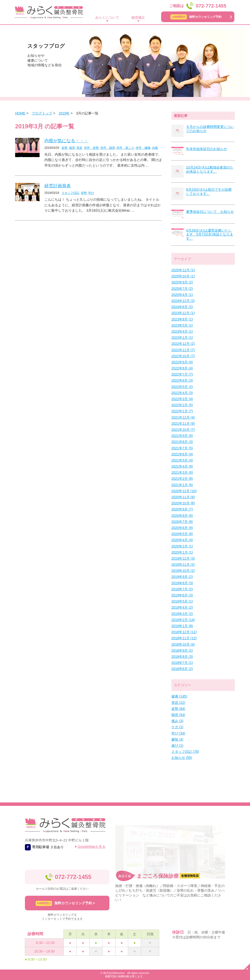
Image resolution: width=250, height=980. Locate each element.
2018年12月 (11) (184, 632)
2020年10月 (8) (183, 503)
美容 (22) (178, 703)
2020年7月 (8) (182, 522)
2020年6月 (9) (182, 528)
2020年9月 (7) (182, 509)
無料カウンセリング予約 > (65, 903)
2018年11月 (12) (184, 638)
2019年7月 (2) (182, 589)
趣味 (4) (177, 739)
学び (91, 193)
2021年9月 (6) (182, 436)
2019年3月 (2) (182, 614)
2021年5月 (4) (182, 460)
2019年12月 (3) (183, 558)
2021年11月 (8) (183, 424)
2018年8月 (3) (182, 657)
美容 (79, 148)
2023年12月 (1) (183, 313)
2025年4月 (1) (182, 295)
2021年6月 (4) (182, 454)
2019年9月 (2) (182, 577)
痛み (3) (177, 721)
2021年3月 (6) (182, 472)
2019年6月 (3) (182, 595)
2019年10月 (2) (183, 571)
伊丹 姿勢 (91, 148)
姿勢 (64, 148)
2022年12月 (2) (183, 344)
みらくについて (107, 18)
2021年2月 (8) (182, 479)
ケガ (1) (177, 727)
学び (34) (178, 733)
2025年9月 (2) (182, 282)
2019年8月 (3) (182, 583)
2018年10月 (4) (183, 644)
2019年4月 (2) (182, 607)
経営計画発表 (58, 186)
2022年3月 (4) (182, 399)
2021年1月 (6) (182, 485)
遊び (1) (177, 745)
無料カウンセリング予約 (196, 17)
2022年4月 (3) (182, 393)
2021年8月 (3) (182, 442)
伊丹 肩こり (125, 148)
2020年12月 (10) (184, 491)
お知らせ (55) (182, 758)
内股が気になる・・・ (66, 141)
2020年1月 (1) (182, 552)
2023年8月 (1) (182, 319)
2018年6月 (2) (182, 669)
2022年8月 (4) (182, 368)
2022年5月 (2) (182, 387)
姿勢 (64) (178, 709)
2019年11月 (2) (183, 565)
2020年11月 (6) (183, 497)
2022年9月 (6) (182, 362)
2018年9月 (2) (182, 650)
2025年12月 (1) (183, 270)
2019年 (64, 113)
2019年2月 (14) (183, 620)
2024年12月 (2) (183, 301)
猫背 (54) (178, 715)
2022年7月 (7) (182, 374)
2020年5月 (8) (182, 534)
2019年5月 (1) (182, 601)
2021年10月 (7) (183, 430)
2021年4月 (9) (182, 466)
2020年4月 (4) (182, 540)
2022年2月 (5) (182, 405)
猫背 (72, 148)
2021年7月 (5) (182, 448)
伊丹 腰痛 (143, 148)
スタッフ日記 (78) (185, 752)
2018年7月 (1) (182, 663)
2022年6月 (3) (182, 380)
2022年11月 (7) (183, 350)
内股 (155, 148)
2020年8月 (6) (182, 516)
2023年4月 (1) (182, 331)
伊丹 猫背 (108, 148)
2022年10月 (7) (183, 356)
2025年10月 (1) (183, 276)
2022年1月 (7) (182, 411)
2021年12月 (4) (183, 417)
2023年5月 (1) (182, 325)
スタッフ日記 (70, 193)
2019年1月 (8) (182, 626)
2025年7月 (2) (182, 289)
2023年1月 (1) (182, 338)
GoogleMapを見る (92, 847)
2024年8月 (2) (182, 307)
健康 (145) (179, 696)
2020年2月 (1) (182, 546)
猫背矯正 (138, 18)
